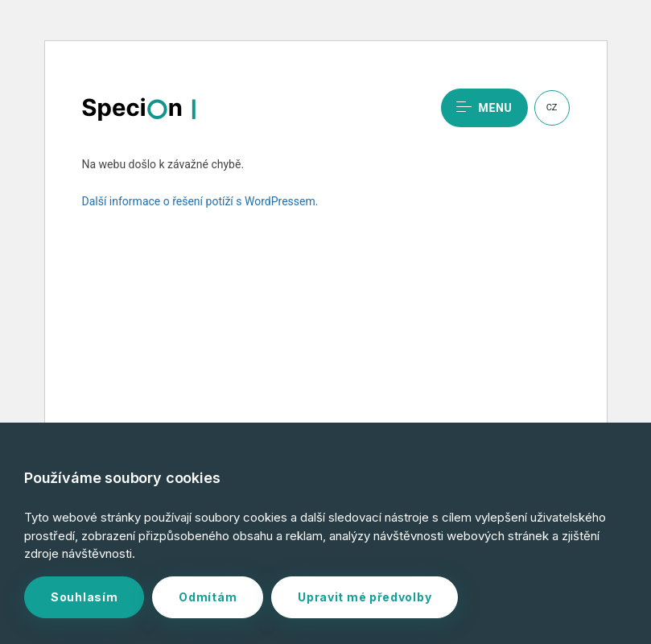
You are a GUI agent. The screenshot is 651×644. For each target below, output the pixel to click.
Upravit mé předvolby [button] (365, 597)
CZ (552, 107)
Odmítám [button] (208, 597)
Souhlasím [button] (84, 597)
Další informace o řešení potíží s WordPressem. (200, 201)
